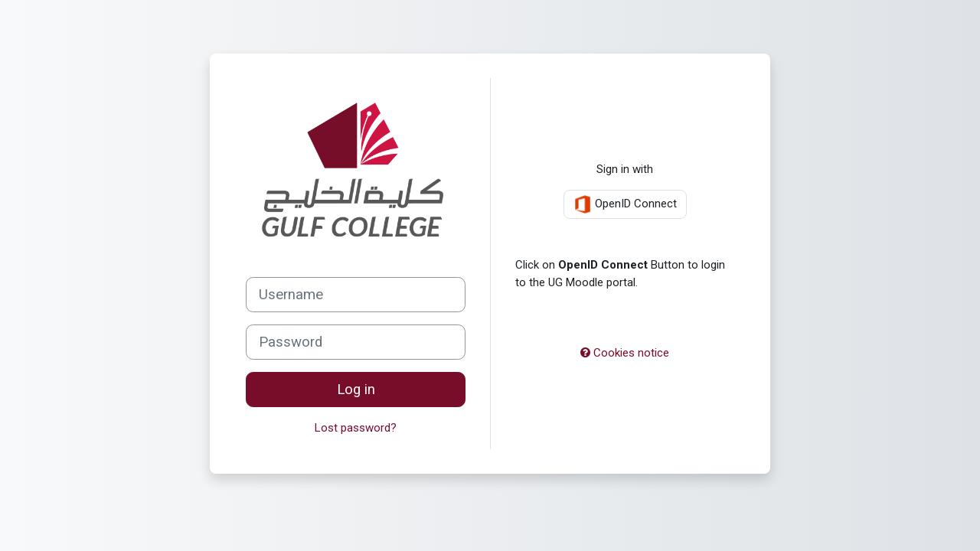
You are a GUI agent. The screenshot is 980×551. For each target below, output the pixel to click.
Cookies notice (625, 353)
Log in (356, 390)
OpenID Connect (625, 204)
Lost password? (356, 428)
